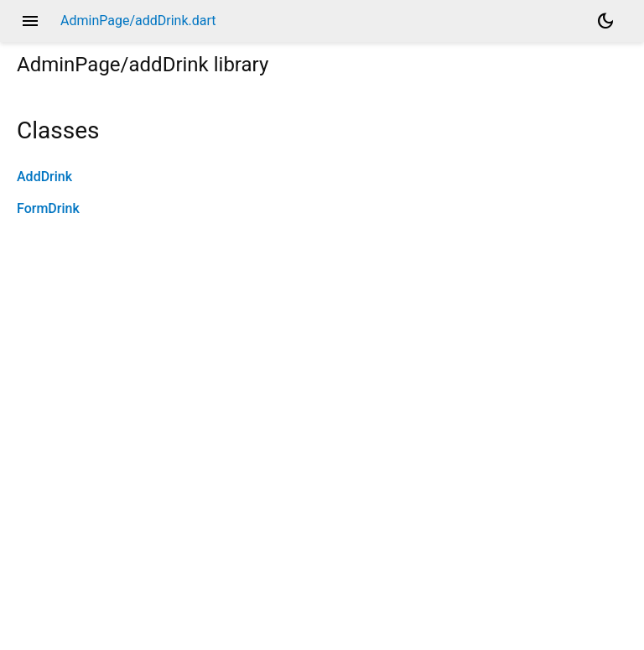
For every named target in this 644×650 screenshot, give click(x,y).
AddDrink (44, 177)
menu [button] (30, 21)
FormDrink (48, 208)
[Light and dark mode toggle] (605, 21)
